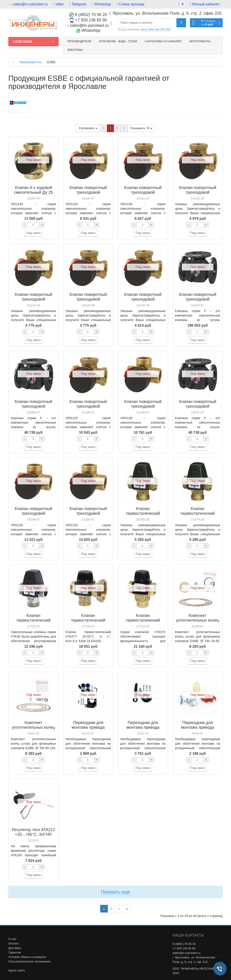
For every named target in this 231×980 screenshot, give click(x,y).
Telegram (78, 4)
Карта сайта (16, 970)
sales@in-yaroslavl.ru (29, 4)
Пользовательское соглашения (29, 961)
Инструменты (200, 41)
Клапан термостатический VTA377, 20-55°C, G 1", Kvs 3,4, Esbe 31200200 (88, 623)
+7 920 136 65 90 (88, 20)
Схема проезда (130, 4)
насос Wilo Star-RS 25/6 (156, 29)
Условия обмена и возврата (27, 957)
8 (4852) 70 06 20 (88, 15)
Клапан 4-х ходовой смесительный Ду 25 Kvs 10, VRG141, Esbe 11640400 (33, 195)
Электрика (75, 50)
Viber (59, 4)
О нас (12, 939)
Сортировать (88, 128)
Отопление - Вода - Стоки (118, 41)
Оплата (13, 943)
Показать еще (115, 892)
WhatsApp (102, 4)
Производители (79, 41)
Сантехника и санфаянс (163, 41)
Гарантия (15, 952)
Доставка (15, 948)
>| (127, 909)
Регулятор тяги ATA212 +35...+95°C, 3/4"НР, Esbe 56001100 (33, 834)
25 (141, 128)
